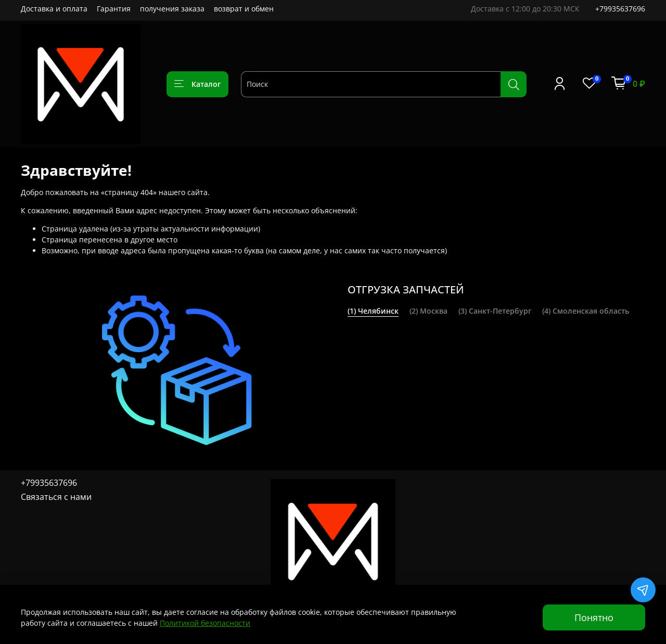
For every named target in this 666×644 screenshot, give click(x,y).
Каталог (197, 84)
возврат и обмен (244, 9)
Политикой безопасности (205, 623)
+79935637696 (620, 9)
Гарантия (114, 9)
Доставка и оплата (54, 9)
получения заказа (172, 9)
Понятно (594, 617)
